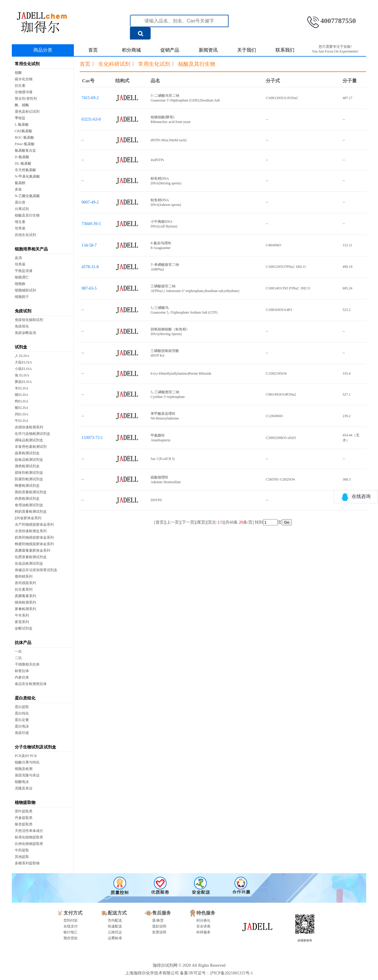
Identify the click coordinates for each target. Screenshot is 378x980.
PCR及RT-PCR (26, 756)
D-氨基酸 (22, 157)
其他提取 (22, 857)
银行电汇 (71, 932)
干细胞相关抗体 (27, 664)
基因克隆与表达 (27, 775)
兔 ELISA (22, 375)
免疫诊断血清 (25, 333)
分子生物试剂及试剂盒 (35, 747)
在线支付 (71, 926)
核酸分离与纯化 (27, 762)
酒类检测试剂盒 (27, 466)
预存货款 (71, 938)
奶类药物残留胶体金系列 (34, 537)
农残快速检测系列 (29, 427)
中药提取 (22, 850)
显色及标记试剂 (27, 112)
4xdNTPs (157, 160)
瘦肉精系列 (24, 576)
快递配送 (115, 926)
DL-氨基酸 (23, 163)
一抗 (18, 651)
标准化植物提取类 (29, 837)
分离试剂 (22, 209)
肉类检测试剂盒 (27, 499)
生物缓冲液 (24, 92)
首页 (93, 50)
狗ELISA (22, 401)
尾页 (201, 522)
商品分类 (43, 50)
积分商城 (131, 50)
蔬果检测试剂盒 (27, 453)
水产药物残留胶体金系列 (34, 525)
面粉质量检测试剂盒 (31, 492)
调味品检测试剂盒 (29, 440)
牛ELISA (22, 421)
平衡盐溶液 (24, 271)
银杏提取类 (24, 824)
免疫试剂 (23, 311)
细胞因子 (22, 297)
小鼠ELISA (23, 369)
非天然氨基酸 (25, 170)
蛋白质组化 (25, 698)
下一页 (188, 522)
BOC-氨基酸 (24, 137)
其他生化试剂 (25, 235)
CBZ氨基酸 (23, 131)
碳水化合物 (24, 79)
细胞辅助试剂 (25, 290)
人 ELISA (22, 356)
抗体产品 (23, 643)
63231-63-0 (91, 119)
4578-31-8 (90, 267)
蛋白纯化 (22, 713)
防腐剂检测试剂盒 (29, 479)
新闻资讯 (208, 50)
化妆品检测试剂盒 (29, 563)
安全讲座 (203, 926)
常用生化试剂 (27, 64)
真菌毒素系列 (25, 596)
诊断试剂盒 (24, 628)
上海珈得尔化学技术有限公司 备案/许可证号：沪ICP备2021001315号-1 (189, 973)
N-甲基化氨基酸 (27, 176)
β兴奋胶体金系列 (28, 518)
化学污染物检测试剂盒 (32, 434)
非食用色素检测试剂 (31, 447)
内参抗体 (22, 677)
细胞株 (20, 284)
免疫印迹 (22, 733)
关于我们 (247, 50)
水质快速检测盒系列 (31, 531)
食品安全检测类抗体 (31, 684)
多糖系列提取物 (27, 863)
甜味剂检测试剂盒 (29, 473)
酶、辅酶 (22, 105)
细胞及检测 (24, 769)
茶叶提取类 (24, 811)
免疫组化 (22, 326)
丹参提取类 (24, 818)
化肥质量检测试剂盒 (31, 557)
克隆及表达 (24, 788)
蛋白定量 (22, 720)
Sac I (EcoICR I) (163, 459)
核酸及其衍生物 (27, 215)
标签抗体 (22, 671)
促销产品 (170, 50)
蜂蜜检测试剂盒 (27, 486)
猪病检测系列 (25, 602)
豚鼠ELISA (23, 382)
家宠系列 (22, 622)
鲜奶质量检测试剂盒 (31, 512)
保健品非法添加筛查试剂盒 (36, 570)
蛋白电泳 (22, 726)
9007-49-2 (90, 202)
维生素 (20, 222)
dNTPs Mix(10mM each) (168, 140)
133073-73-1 (92, 438)
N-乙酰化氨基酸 (27, 196)
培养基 (20, 228)
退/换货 (158, 920)
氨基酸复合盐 (25, 150)
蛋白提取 (22, 707)
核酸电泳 (22, 782)
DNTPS (156, 500)
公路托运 (115, 932)
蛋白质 (20, 202)
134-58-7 (89, 245)
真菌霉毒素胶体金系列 (32, 550)
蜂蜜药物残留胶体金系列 (34, 544)
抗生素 (20, 86)
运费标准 (115, 938)
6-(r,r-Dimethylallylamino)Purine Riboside (181, 373)
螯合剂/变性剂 (26, 99)
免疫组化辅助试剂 (29, 320)
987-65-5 (89, 288)
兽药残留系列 (25, 583)
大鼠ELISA (23, 362)
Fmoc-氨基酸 (25, 144)
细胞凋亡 (22, 277)
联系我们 (285, 50)
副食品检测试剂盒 (29, 460)
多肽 (18, 189)
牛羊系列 (22, 615)
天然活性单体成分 (29, 831)
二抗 (18, 658)
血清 (18, 258)
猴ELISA (22, 408)
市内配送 (115, 920)
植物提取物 (25, 803)
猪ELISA (22, 395)
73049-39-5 (91, 224)
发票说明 (159, 932)
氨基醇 (20, 183)
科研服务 (203, 932)
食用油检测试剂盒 (29, 505)
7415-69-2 (90, 98)
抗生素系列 (24, 589)
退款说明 (159, 926)
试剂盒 (21, 347)
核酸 (18, 73)
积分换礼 (203, 920)
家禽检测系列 (25, 609)
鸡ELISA (22, 414)
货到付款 (71, 920)
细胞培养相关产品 (31, 249)
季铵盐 (20, 118)
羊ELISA (22, 388)
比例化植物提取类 (29, 844)
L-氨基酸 (22, 124)
